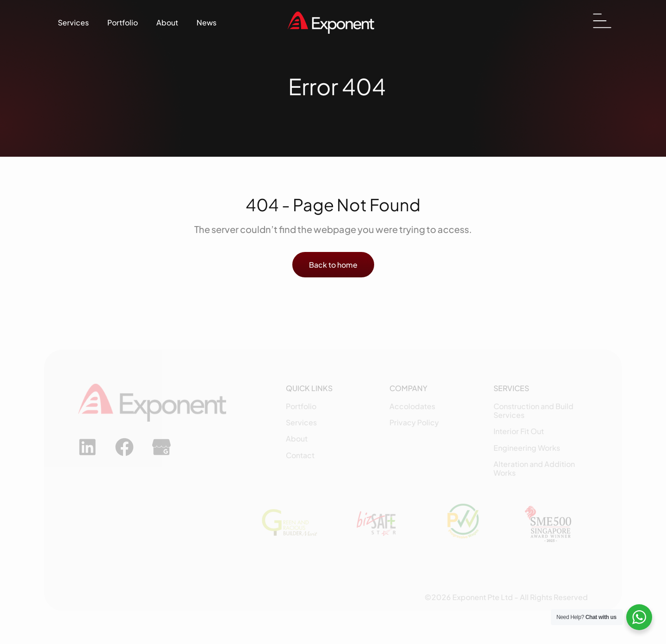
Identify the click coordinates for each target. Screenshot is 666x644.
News (207, 22)
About (167, 22)
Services (73, 22)
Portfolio (123, 22)
